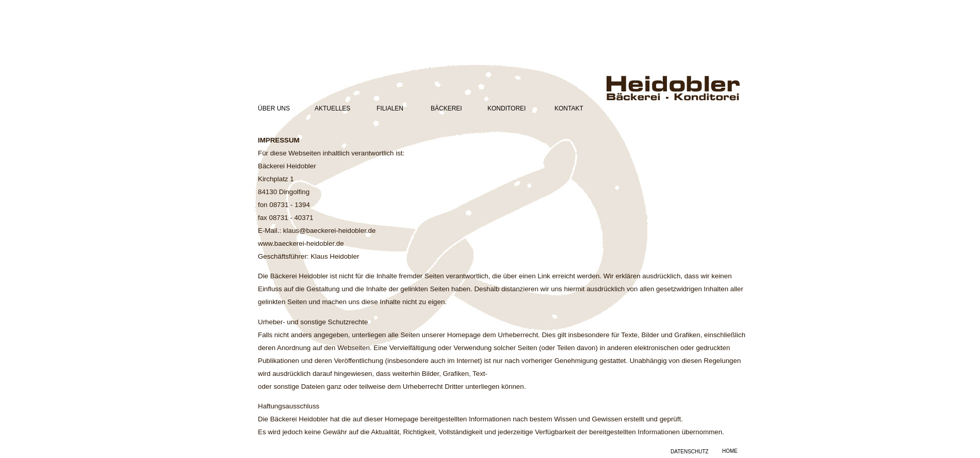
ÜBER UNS (274, 108)
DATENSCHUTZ (690, 452)
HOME (730, 451)
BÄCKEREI (446, 108)
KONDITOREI (507, 108)
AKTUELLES (332, 108)
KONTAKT (569, 108)
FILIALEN (390, 108)
